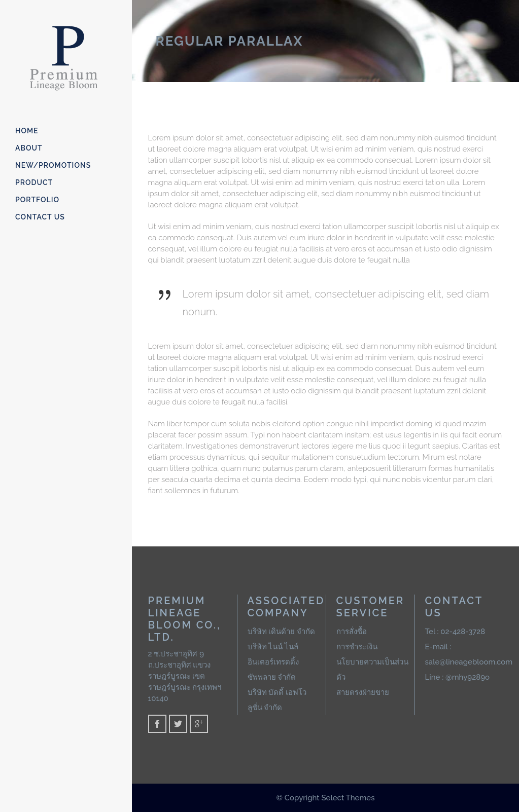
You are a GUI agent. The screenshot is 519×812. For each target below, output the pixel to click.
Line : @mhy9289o (458, 677)
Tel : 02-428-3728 (455, 632)
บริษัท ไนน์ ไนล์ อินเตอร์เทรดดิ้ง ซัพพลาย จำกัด (273, 662)
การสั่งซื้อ (352, 632)
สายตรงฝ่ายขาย (363, 692)
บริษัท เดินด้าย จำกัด (282, 632)
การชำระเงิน (357, 647)
